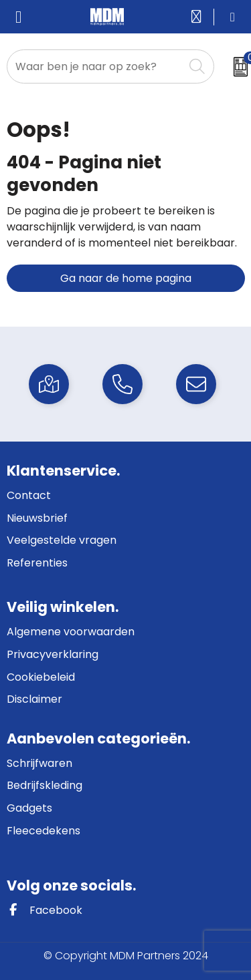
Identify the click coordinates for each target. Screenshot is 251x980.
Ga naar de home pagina (126, 278)
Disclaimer (34, 699)
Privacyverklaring (53, 654)
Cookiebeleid (41, 677)
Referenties (37, 563)
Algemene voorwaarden (71, 632)
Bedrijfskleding (45, 785)
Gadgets (29, 808)
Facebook (45, 910)
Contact (29, 495)
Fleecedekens (44, 831)
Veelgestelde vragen (62, 540)
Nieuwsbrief (37, 518)
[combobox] (95, 66)
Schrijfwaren (39, 763)
